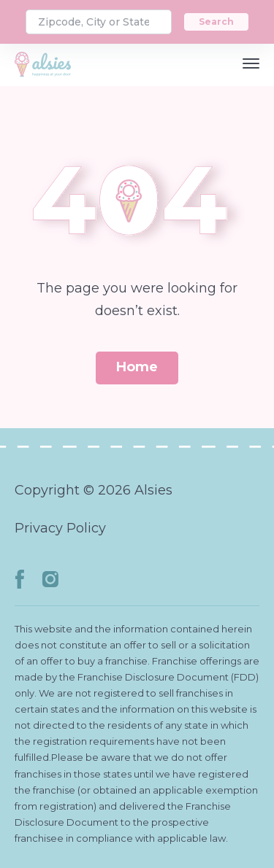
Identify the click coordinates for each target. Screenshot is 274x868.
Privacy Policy (60, 528)
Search (216, 22)
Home (137, 367)
